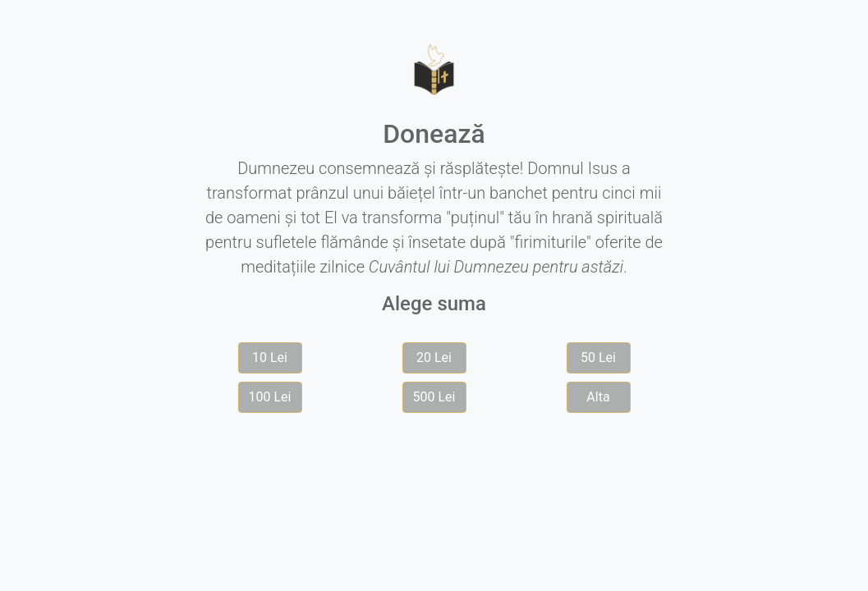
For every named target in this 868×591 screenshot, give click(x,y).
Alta (598, 397)
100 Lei (270, 397)
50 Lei (598, 357)
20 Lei (434, 357)
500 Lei (434, 397)
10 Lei (270, 357)
